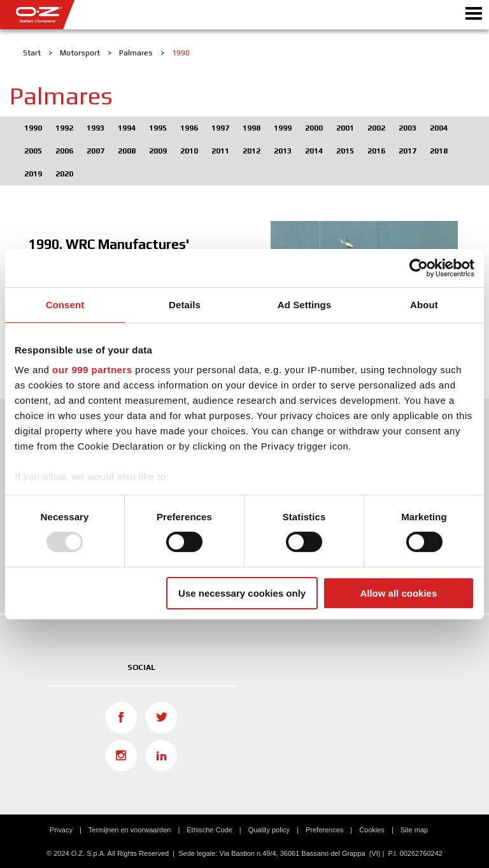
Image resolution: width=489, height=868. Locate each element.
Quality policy (269, 830)
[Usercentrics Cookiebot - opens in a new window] (419, 267)
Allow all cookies (398, 593)
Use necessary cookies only (242, 593)
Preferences (324, 830)
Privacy (61, 830)
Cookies (372, 830)
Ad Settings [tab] (304, 304)
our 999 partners (92, 370)
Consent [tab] (65, 304)
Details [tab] (185, 304)
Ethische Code (209, 830)
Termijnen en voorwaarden (130, 830)
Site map (414, 830)
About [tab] (424, 304)
